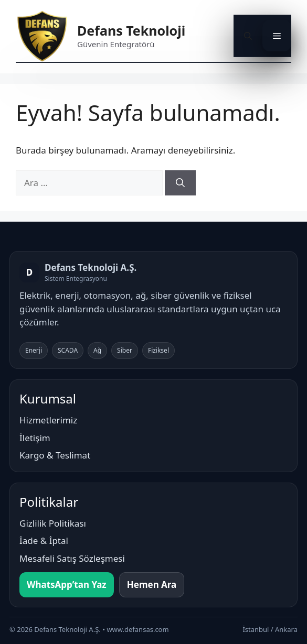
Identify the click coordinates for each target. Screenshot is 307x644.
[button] (248, 36)
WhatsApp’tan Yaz (67, 585)
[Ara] (180, 183)
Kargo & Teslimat (55, 455)
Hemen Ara (152, 585)
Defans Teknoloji (131, 30)
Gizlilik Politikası (53, 523)
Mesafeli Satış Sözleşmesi (72, 558)
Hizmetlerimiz (48, 420)
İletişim (35, 438)
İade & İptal (44, 541)
